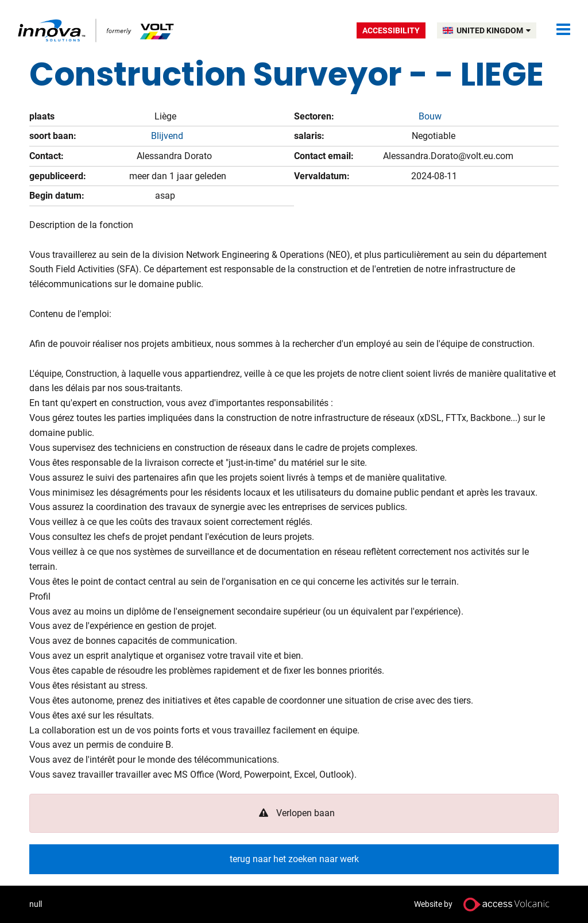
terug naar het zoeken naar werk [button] (294, 859)
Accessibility (391, 30)
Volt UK (97, 30)
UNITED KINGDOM (494, 30)
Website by (486, 904)
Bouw (430, 116)
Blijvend (167, 136)
